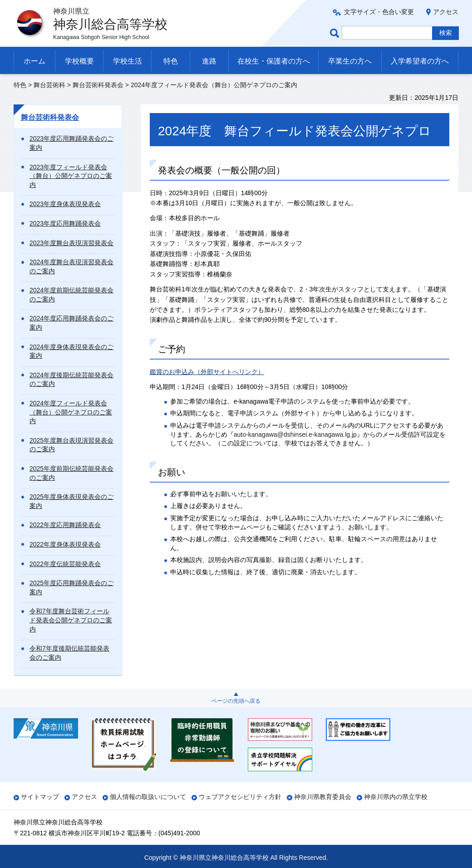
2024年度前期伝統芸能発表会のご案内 (71, 295)
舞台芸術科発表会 (98, 85)
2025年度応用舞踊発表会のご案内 (71, 587)
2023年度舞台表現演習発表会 (71, 243)
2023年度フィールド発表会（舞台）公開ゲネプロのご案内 (71, 176)
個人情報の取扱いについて (148, 797)
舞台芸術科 (49, 85)
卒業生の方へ (350, 61)
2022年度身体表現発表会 (65, 544)
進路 (209, 61)
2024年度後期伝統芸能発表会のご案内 (71, 380)
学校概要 (79, 61)
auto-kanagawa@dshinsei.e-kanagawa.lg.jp (295, 434)
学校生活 (128, 61)
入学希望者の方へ (420, 61)
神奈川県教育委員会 (323, 797)
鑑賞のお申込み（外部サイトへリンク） (207, 372)
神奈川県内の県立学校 (396, 797)
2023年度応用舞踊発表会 (65, 223)
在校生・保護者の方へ (274, 61)
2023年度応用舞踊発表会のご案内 (71, 143)
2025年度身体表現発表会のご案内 (71, 501)
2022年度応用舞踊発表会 (65, 525)
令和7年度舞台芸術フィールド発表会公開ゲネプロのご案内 (71, 620)
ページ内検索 (336, 33)
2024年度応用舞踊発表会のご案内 (71, 323)
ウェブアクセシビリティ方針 (240, 797)
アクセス (446, 12)
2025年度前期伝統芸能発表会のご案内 (71, 473)
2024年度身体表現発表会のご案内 (71, 351)
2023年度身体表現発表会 (65, 204)
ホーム (34, 61)
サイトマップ (40, 797)
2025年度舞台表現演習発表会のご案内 (71, 445)
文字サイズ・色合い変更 (379, 12)
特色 (171, 61)
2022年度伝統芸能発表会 (65, 564)
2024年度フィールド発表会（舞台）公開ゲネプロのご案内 (71, 412)
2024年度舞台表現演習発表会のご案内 (71, 266)
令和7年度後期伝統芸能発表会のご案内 (69, 653)
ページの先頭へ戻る (236, 701)
